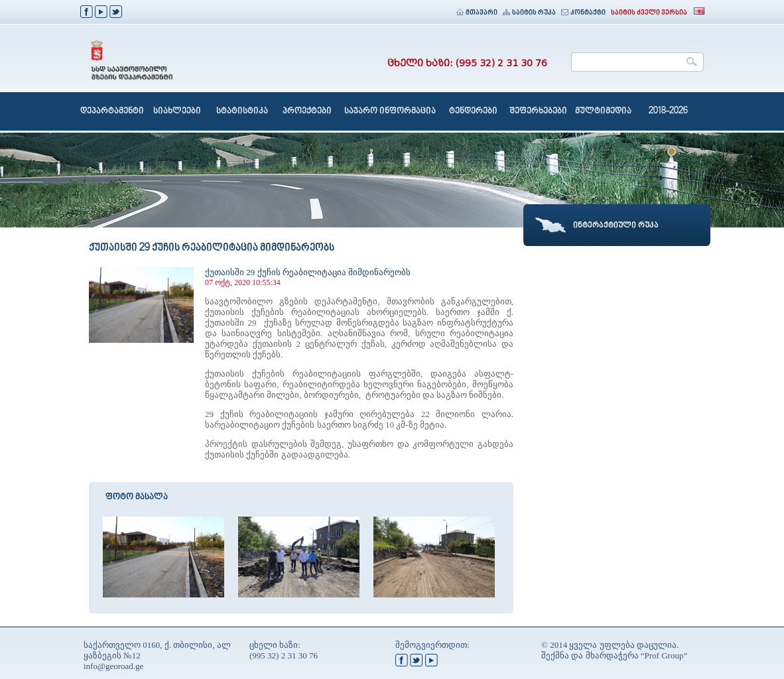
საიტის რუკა (529, 13)
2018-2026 (668, 111)
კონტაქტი (583, 13)
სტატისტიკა (242, 111)
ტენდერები (473, 111)
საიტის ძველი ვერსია (649, 13)
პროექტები (307, 111)
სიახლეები (177, 111)
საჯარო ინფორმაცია (390, 111)
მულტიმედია (603, 111)
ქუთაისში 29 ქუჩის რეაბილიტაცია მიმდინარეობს (308, 272)
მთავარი (477, 13)
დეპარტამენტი (112, 111)
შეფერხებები (538, 111)
